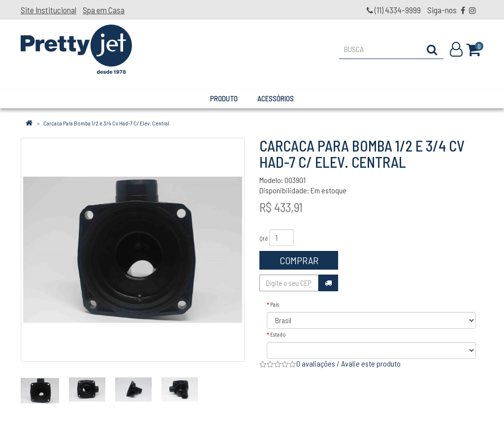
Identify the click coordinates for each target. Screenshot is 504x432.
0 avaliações (316, 363)
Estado (278, 334)
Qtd (264, 238)
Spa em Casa (104, 10)
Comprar (299, 260)
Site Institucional (48, 10)
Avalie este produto (371, 363)
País (275, 304)
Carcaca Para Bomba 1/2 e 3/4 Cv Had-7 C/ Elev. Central (106, 123)
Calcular (328, 283)
